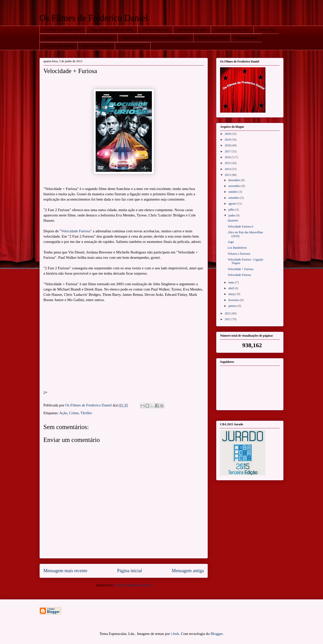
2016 (228, 157)
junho (232, 215)
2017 (228, 151)
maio (232, 282)
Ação (63, 413)
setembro (234, 198)
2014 (228, 169)
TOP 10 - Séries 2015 (133, 46)
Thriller (86, 413)
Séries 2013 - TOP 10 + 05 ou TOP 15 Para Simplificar (155, 38)
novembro (235, 186)
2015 (228, 163)
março (233, 294)
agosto (233, 204)
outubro (233, 192)
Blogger (217, 634)
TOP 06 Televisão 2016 (192, 30)
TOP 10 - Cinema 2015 (96, 46)
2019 (228, 140)
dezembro (235, 180)
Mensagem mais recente (65, 571)
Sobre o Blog (266, 30)
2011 (228, 319)
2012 (228, 313)
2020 (228, 134)
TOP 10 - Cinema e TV (212, 38)
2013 (228, 175)
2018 (228, 145)
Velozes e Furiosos (239, 254)
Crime (74, 413)
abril (232, 288)
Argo (231, 242)
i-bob (175, 634)
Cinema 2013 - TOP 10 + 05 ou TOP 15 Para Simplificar (78, 38)
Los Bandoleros (237, 248)
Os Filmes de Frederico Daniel (94, 18)
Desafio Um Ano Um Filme (232, 30)
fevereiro (234, 300)
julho (232, 210)
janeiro (233, 306)
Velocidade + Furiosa (240, 269)
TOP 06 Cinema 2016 (155, 30)
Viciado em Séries (246, 38)
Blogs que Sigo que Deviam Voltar (112, 30)
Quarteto (233, 220)
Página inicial (129, 571)
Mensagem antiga (188, 571)
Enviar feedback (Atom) (133, 585)
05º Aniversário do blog (59, 46)
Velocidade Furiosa (76, 231)
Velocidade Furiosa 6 (240, 227)
